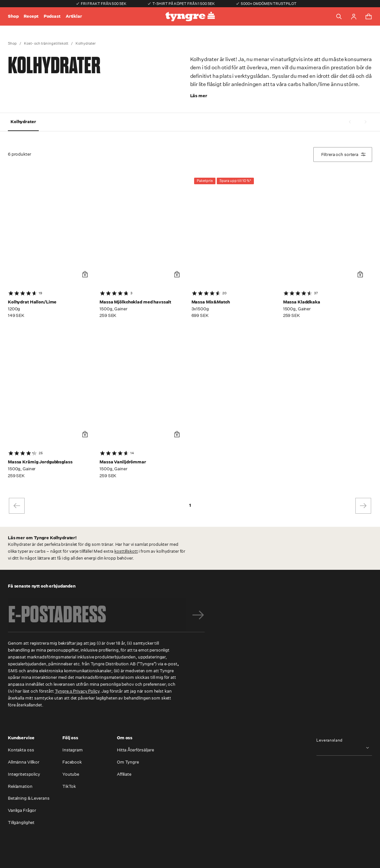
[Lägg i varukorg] (85, 275)
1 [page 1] (190, 505)
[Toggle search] (339, 16)
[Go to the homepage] (190, 17)
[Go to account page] (354, 17)
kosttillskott (126, 551)
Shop (13, 16)
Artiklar (74, 16)
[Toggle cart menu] (369, 16)
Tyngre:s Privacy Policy (77, 691)
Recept (31, 16)
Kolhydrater (86, 44)
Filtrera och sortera (343, 155)
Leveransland (329, 740)
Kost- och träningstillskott (46, 44)
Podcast (52, 16)
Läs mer (199, 96)
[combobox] (344, 748)
